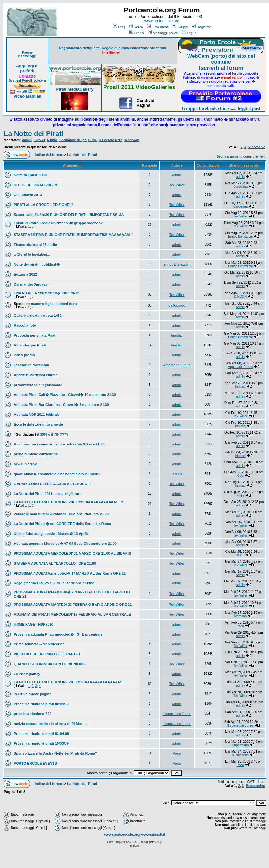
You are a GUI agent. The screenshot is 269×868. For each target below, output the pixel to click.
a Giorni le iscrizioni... (32, 255)
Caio (240, 476)
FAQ (119, 27)
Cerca (136, 27)
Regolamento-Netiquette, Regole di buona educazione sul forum (113, 48)
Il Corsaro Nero (111, 140)
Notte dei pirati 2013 (31, 175)
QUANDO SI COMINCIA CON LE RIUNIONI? (50, 664)
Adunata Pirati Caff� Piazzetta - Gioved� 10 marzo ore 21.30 (65, 395)
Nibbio (52, 140)
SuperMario (241, 745)
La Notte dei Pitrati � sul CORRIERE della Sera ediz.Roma (62, 524)
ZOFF (240, 555)
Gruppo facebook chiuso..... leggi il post (221, 108)
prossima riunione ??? (33, 714)
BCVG (93, 140)
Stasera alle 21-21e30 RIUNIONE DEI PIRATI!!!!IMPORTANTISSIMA (69, 215)
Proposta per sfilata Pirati (35, 335)
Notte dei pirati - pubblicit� (37, 264)
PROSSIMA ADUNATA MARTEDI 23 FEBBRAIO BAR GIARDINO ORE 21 (73, 605)
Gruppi (180, 27)
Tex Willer (177, 185)
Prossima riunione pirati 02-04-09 (41, 734)
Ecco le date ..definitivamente (38, 424)
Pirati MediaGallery (75, 89)
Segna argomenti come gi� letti (241, 157)
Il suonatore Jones (177, 714)
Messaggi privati (163, 33)
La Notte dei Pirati (34, 134)
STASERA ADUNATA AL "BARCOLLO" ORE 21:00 (55, 563)
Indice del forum (48, 155)
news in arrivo (26, 464)
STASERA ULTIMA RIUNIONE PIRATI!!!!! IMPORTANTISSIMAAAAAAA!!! (73, 235)
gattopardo (177, 305)
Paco (240, 626)
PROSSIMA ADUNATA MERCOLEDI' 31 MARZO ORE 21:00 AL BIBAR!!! (73, 553)
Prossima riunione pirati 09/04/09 (41, 704)
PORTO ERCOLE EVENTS (35, 763)
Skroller (39, 140)
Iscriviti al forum (221, 68)
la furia (177, 474)
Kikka (240, 495)
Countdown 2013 (28, 195)
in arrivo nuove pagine (32, 694)
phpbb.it (134, 845)
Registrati (201, 27)
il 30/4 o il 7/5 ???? (53, 434)
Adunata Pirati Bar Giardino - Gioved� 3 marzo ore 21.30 (61, 405)
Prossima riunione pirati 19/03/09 (41, 743)
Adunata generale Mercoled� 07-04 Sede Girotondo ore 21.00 (65, 544)
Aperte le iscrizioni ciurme (36, 375)
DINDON (240, 297)
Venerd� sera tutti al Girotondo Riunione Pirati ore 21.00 (61, 514)
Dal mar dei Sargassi (31, 284)
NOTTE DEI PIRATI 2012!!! (35, 185)
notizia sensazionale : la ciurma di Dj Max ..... (51, 724)
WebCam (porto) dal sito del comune (221, 59)
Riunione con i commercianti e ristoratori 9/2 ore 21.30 (59, 444)
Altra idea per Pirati (30, 345)
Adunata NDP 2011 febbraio (37, 415)
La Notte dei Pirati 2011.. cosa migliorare (48, 494)
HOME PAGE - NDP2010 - (35, 624)
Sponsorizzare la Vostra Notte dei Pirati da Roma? (55, 753)
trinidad (177, 335)
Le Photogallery (27, 674)
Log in (189, 33)
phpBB (125, 842)
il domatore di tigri (73, 140)
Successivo (256, 147)
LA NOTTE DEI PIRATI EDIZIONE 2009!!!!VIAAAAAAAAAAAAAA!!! (69, 682)
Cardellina (240, 187)
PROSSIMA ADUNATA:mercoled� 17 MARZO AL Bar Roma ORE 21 (70, 573)
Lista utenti (158, 27)
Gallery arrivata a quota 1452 (38, 316)
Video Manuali (27, 96)
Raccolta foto (25, 325)
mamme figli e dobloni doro (54, 304)
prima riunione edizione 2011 (38, 454)
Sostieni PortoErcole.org (27, 81)
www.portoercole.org (162, 21)
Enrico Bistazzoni (240, 236)
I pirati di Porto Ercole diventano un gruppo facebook (58, 223)
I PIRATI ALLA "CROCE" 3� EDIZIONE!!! (48, 293)
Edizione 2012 (25, 274)
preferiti (27, 71)
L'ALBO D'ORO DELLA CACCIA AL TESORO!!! (52, 484)
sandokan (132, 140)
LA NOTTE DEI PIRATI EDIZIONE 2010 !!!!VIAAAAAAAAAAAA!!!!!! (68, 502)
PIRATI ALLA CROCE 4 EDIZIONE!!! (43, 205)
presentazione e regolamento (38, 385)
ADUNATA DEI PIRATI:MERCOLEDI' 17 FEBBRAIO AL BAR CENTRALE (72, 614)
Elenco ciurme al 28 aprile (35, 245)
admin (27, 140)
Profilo (137, 33)
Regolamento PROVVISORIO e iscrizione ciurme (54, 583)
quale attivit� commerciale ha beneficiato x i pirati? (57, 474)
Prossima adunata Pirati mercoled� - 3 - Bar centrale (58, 634)
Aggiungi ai (27, 66)
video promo (24, 355)
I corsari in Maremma (31, 365)
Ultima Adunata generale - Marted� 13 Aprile (51, 534)
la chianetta (240, 755)
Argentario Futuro (177, 365)
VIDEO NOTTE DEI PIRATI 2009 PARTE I (47, 654)
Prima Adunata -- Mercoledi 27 (39, 644)
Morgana (240, 616)
